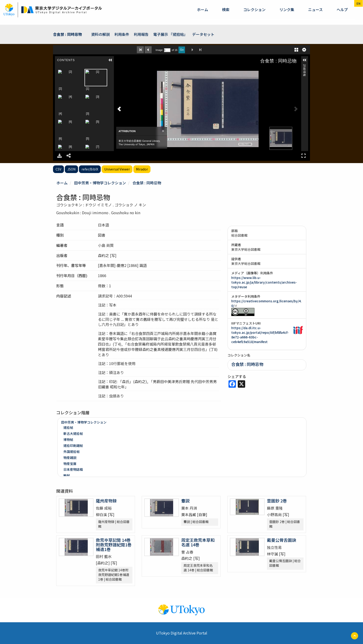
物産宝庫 (70, 464)
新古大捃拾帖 (73, 433)
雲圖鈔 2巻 (277, 501)
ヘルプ (342, 9)
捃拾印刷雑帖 (73, 446)
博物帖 (68, 440)
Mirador (142, 169)
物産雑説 (70, 458)
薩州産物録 (106, 501)
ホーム (203, 9)
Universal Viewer (117, 169)
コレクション (254, 9)
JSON (71, 169)
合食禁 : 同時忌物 (67, 34)
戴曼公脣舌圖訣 (282, 540)
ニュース (315, 9)
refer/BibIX (90, 169)
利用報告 (141, 34)
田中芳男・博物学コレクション (100, 183)
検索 (226, 9)
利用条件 (122, 34)
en (358, 3)
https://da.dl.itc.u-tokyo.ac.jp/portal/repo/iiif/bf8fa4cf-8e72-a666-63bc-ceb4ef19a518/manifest (260, 335)
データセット (203, 34)
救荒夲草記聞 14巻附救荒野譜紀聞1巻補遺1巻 (114, 545)
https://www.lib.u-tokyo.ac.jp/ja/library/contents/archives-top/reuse (264, 282)
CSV (58, 169)
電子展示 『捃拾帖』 (170, 34)
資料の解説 (100, 34)
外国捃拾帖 (72, 452)
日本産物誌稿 (73, 469)
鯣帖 (67, 475)
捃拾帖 (68, 427)
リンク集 (287, 9)
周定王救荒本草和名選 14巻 (198, 542)
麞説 (185, 501)
